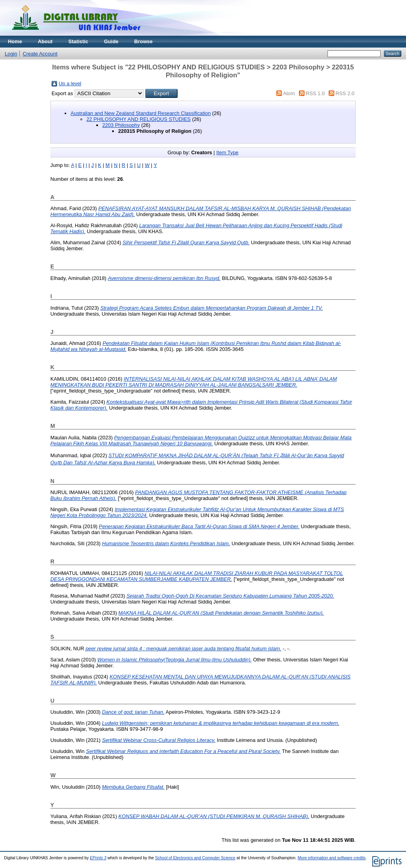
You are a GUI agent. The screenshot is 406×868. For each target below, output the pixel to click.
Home (15, 41)
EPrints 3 (98, 858)
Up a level (70, 83)
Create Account (40, 54)
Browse (144, 41)
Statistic (79, 41)
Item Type (227, 152)
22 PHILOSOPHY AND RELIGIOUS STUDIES (139, 119)
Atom (289, 93)
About (45, 41)
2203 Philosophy (121, 125)
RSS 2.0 (345, 93)
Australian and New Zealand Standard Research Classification (141, 113)
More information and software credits (332, 858)
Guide (111, 41)
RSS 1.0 (315, 93)
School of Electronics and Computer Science (195, 858)
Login (11, 54)
